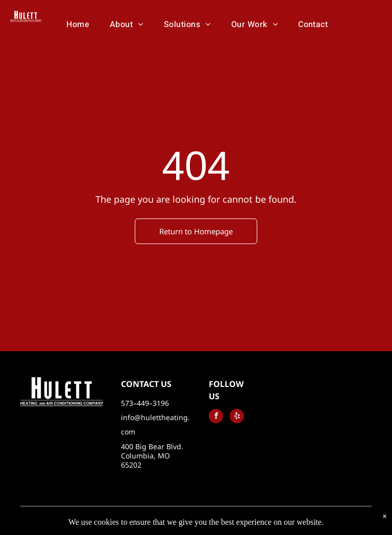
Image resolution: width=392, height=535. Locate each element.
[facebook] (216, 417)
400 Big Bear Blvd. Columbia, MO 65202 (152, 456)
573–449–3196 (145, 403)
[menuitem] (78, 25)
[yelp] (237, 417)
